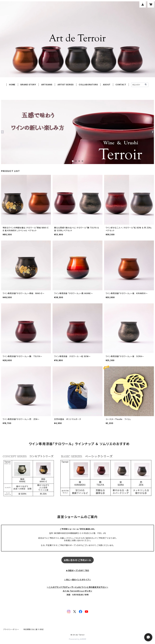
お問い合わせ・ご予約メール (77, 560)
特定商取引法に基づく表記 (34, 629)
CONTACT (121, 85)
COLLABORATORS (88, 85)
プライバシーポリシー (11, 629)
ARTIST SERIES (66, 85)
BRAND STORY (28, 85)
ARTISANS (47, 85)
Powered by (78, 639)
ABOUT (107, 85)
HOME (12, 85)
